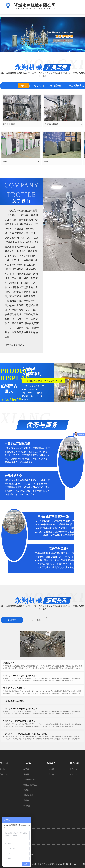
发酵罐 (23, 86)
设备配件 (27, 806)
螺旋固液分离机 (30, 785)
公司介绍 (4, 769)
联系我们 (74, 763)
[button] (39, 50)
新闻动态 (51, 763)
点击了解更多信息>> (15, 345)
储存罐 (37, 86)
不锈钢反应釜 (55, 86)
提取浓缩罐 (28, 795)
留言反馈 (4, 774)
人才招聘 (74, 774)
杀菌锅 (26, 790)
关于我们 (5, 763)
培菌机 (26, 800)
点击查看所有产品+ (12, 399)
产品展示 (28, 763)
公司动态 (12, 620)
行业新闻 (37, 620)
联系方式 (74, 769)
